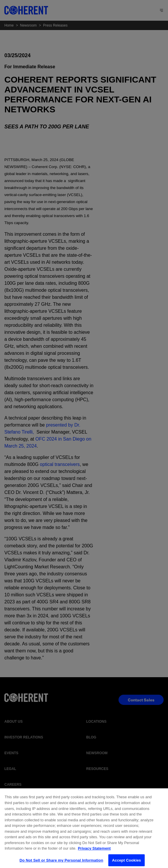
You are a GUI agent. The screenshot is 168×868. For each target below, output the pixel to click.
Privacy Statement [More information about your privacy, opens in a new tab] (94, 851)
